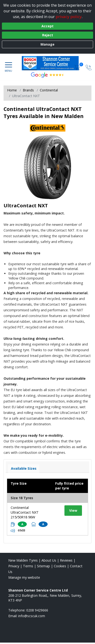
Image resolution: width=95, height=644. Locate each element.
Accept (47, 26)
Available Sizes (24, 468)
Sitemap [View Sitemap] (43, 566)
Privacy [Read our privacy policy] (14, 566)
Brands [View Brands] (28, 90)
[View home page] (53, 63)
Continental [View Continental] (49, 90)
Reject (48, 35)
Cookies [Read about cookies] (60, 566)
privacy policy (69, 17)
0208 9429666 (37, 610)
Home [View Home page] (12, 90)
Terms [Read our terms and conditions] (28, 566)
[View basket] (78, 67)
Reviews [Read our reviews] (66, 560)
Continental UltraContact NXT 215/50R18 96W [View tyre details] (25, 512)
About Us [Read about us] (49, 560)
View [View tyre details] (73, 510)
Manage (47, 44)
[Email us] (32, 616)
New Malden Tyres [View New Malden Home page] (23, 560)
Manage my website (24, 577)
